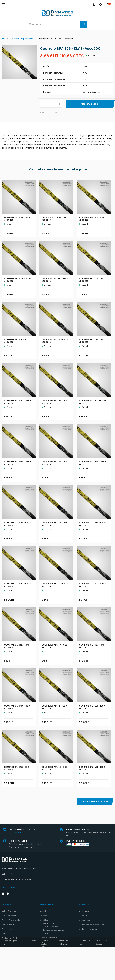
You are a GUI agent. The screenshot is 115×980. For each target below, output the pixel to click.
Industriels (47, 933)
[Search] (84, 24)
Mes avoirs (83, 916)
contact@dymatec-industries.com (17, 879)
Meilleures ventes (47, 965)
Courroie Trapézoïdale (11, 920)
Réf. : (43, 113)
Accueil (4, 37)
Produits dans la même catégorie (58, 169)
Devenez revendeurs (49, 938)
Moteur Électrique (9, 911)
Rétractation (34, 973)
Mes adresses (84, 920)
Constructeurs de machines (54, 930)
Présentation (45, 916)
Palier (4, 934)
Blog (42, 942)
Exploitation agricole (51, 927)
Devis (42, 947)
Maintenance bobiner (51, 923)
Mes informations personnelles (91, 925)
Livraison (44, 951)
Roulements (7, 929)
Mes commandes (85, 911)
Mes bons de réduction (88, 929)
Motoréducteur (8, 925)
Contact (43, 960)
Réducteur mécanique (11, 916)
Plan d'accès (45, 956)
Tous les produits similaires (95, 801)
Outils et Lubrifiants (10, 938)
